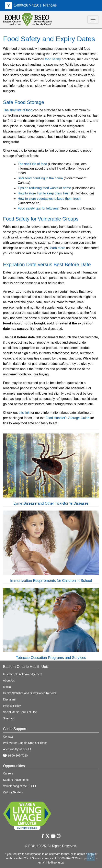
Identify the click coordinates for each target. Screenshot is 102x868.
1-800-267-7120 (22, 5)
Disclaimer (10, 699)
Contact (8, 737)
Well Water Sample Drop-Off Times (25, 743)
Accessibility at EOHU (17, 749)
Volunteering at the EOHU (19, 786)
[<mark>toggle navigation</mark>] (93, 20)
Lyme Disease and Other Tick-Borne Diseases (51, 503)
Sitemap (8, 718)
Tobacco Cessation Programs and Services (51, 658)
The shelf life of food (18, 110)
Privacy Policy (12, 706)
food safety (53, 59)
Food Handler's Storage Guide (67, 418)
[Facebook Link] (43, 836)
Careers (8, 773)
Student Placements (16, 780)
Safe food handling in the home (40, 178)
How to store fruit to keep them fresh (44, 193)
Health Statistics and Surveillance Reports (30, 693)
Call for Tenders (13, 792)
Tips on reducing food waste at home (44, 188)
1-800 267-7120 (15, 756)
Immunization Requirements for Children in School (51, 581)
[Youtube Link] (53, 836)
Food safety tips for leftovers (38, 208)
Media (7, 687)
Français (50, 5)
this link (24, 413)
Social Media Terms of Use (20, 712)
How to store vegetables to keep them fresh (49, 199)
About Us (9, 681)
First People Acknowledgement (23, 674)
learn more (57, 248)
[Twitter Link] (48, 836)
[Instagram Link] (59, 836)
